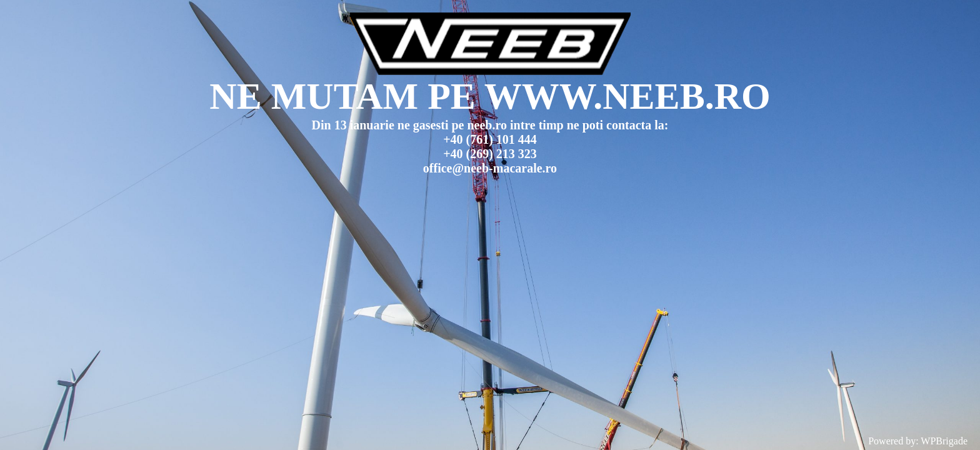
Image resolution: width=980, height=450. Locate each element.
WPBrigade (944, 441)
